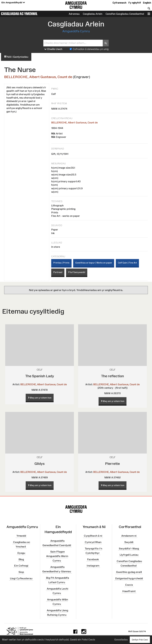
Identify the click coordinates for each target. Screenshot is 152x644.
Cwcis (129, 585)
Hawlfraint (129, 591)
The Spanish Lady (40, 376)
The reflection (113, 376)
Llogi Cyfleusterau (21, 578)
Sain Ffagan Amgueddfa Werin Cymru (57, 556)
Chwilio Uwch (53, 49)
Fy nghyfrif (135, 3)
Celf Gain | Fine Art (127, 263)
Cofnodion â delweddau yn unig (91, 49)
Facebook (93, 559)
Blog (21, 559)
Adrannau (74, 14)
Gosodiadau (121, 640)
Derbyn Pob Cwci (140, 640)
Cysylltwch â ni (93, 536)
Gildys (40, 464)
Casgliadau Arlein (93, 14)
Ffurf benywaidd (77, 272)
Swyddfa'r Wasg (129, 548)
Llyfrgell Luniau (129, 555)
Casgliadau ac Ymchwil (19, 14)
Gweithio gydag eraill (129, 572)
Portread (58, 272)
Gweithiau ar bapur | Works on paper (94, 263)
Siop (21, 572)
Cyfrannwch (119, 3)
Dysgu (21, 553)
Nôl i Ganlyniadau (16, 57)
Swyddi (129, 542)
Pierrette (112, 464)
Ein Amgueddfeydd (13, 3)
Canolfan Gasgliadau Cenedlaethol (125, 14)
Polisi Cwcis (88, 640)
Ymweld (21, 536)
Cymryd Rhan (93, 542)
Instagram (93, 566)
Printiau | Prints (61, 263)
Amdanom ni (129, 536)
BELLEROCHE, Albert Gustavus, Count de (38, 77)
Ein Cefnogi (21, 566)
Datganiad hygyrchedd (129, 578)
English (147, 3)
